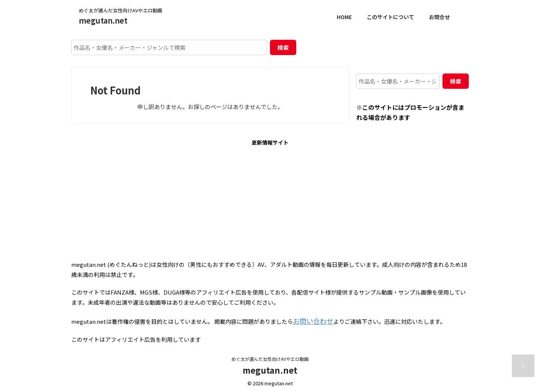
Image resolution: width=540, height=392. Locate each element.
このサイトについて (390, 17)
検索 (283, 47)
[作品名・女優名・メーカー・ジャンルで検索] (169, 47)
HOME (344, 17)
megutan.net (103, 20)
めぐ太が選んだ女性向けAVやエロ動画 (270, 357)
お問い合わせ (310, 320)
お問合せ (439, 17)
